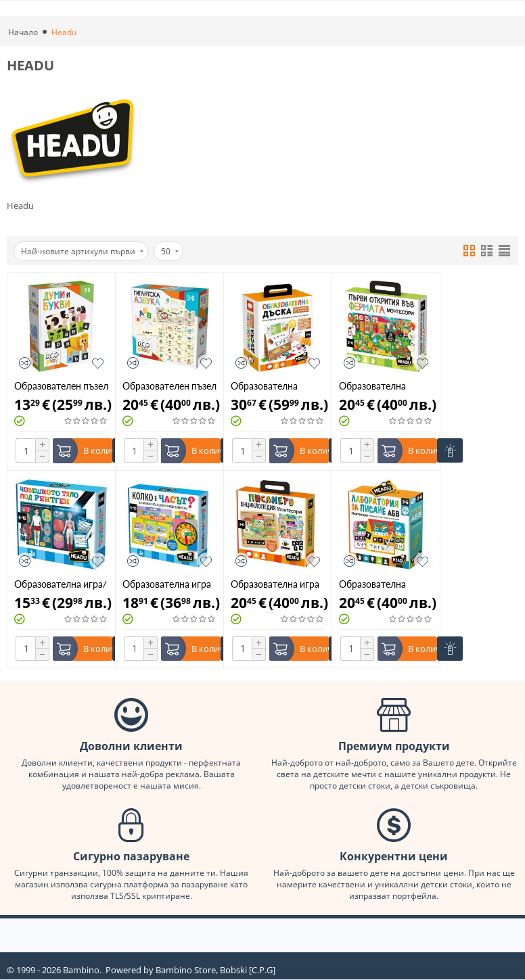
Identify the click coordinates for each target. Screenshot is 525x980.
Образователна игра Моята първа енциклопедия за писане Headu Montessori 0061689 (275, 584)
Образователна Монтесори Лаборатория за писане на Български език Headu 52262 (384, 584)
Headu (20, 206)
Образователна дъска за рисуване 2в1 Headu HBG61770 (270, 386)
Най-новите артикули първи (82, 251)
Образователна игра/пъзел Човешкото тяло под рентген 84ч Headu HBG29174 (61, 584)
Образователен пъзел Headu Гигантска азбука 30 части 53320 (169, 386)
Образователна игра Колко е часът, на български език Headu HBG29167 (167, 584)
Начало (23, 32)
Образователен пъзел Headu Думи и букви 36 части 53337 (61, 386)
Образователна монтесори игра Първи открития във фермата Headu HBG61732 (383, 386)
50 (170, 251)
